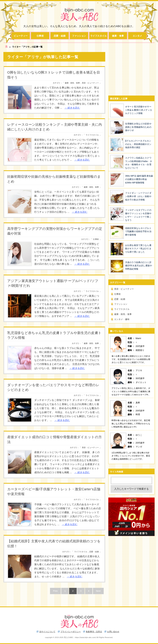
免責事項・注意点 (94, 632)
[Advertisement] (131, 71)
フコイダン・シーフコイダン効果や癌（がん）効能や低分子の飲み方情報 (138, 196)
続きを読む (74, 108)
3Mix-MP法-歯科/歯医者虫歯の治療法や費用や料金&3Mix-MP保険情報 (139, 179)
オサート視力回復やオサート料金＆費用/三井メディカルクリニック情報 (139, 110)
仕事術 (40, 36)
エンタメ (137, 36)
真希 (138, 403)
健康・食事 (118, 36)
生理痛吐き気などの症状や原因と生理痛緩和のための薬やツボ (138, 127)
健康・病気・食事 (72, 83)
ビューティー (21, 36)
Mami (138, 338)
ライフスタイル (98, 36)
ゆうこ (139, 435)
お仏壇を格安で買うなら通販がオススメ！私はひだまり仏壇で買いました (138, 249)
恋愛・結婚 (60, 36)
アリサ (139, 370)
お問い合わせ (113, 632)
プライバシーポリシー (71, 632)
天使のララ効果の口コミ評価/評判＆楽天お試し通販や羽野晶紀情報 (139, 266)
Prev (55, 591)
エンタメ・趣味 (122, 319)
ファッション (79, 36)
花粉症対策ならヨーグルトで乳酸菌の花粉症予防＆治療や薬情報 (138, 231)
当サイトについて (47, 632)
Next (98, 591)
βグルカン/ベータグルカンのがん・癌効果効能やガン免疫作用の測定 (138, 144)
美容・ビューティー (90, 83)
